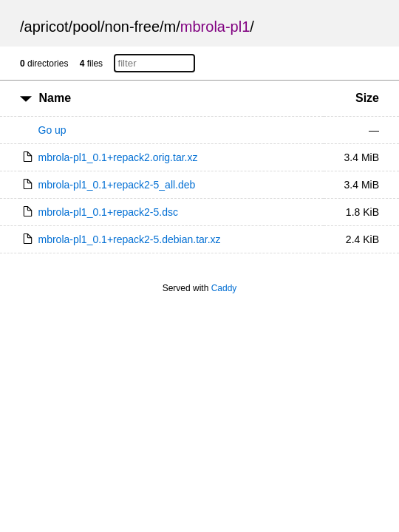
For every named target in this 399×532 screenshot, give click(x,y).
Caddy (224, 288)
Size (367, 98)
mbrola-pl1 (215, 27)
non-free (133, 27)
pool (86, 27)
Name (55, 98)
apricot (47, 27)
